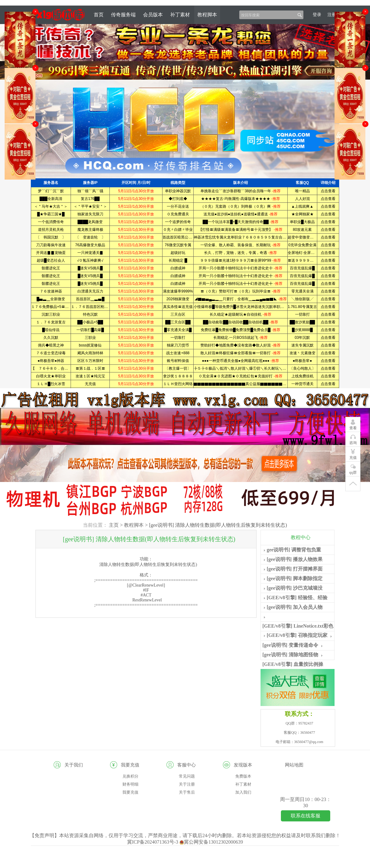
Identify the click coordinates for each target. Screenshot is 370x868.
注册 (332, 15)
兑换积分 (130, 776)
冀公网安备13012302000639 (211, 842)
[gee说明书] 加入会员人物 (295, 607)
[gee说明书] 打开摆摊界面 (295, 569)
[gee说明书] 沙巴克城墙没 (295, 588)
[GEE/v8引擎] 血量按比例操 (293, 664)
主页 (114, 525)
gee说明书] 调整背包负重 (294, 550)
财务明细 (130, 784)
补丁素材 (180, 15)
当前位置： (95, 525)
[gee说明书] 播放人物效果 (295, 559)
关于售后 (187, 792)
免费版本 (243, 776)
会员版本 (153, 15)
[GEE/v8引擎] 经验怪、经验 (297, 598)
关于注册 (187, 784)
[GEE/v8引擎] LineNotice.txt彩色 (298, 626)
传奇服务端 (123, 15)
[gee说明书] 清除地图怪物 (290, 655)
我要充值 (130, 792)
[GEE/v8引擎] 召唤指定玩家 (297, 635)
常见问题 (187, 776)
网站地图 (294, 765)
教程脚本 (207, 15)
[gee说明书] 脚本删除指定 (295, 578)
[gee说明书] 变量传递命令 (290, 645)
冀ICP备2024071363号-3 (153, 842)
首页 (99, 15)
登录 (317, 15)
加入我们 (243, 792)
